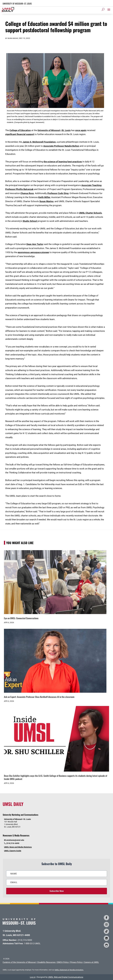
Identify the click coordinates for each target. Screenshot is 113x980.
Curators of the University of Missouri (19, 962)
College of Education (20, 130)
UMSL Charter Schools (90, 213)
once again (81, 130)
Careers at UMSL (91, 962)
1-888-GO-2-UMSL (32, 944)
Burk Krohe (13, 38)
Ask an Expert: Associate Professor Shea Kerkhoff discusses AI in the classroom (39, 697)
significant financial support (20, 134)
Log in (33, 977)
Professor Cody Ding (58, 193)
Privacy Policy (76, 962)
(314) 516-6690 (13, 843)
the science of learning (55, 162)
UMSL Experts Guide (13, 851)
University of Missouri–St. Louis (54, 130)
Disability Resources (46, 962)
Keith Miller (44, 197)
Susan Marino (46, 201)
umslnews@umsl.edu (15, 840)
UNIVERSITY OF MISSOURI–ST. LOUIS (17, 4)
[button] (109, 9)
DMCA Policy (63, 962)
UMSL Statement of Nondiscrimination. (69, 970)
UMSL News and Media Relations (18, 847)
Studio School (30, 221)
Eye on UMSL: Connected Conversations (21, 618)
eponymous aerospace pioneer (33, 252)
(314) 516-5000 (25, 940)
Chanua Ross (27, 193)
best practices (75, 162)
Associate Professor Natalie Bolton (61, 146)
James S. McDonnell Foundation (39, 142)
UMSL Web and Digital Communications (66, 977)
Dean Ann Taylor (35, 244)
